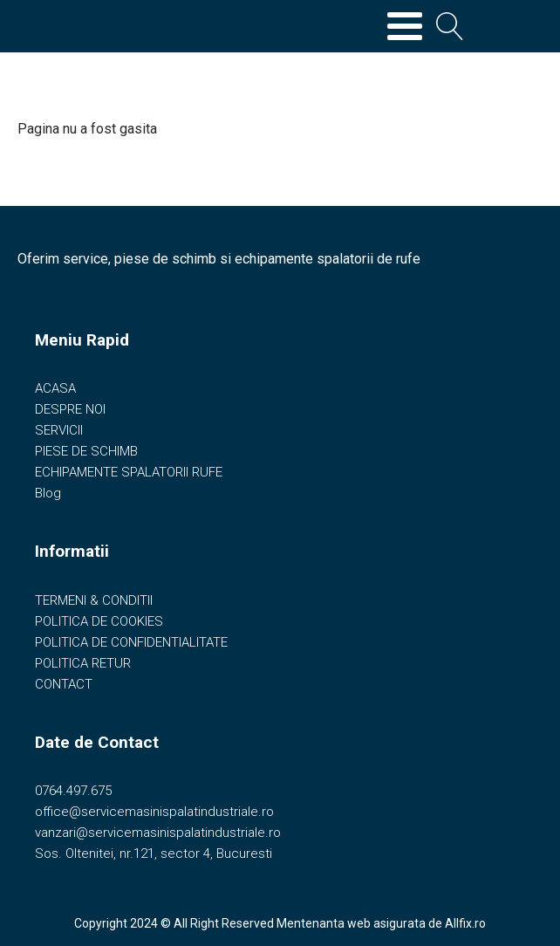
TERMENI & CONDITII (94, 600)
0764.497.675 (73, 791)
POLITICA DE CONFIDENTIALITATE (131, 642)
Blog (48, 493)
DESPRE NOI (70, 409)
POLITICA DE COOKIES (99, 621)
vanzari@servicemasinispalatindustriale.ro (158, 833)
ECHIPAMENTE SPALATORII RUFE (129, 472)
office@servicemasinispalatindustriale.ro (154, 812)
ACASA (55, 388)
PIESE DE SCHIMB (86, 451)
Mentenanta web (324, 923)
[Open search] (450, 26)
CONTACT (64, 684)
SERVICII (59, 430)
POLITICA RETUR (83, 663)
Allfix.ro (465, 923)
